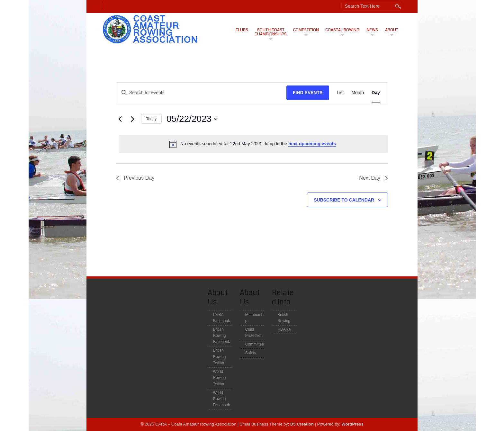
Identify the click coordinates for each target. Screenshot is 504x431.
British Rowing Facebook (222, 336)
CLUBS (242, 30)
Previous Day (135, 178)
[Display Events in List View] (340, 93)
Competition (306, 30)
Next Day (373, 178)
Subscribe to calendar (344, 200)
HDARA (284, 329)
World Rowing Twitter (220, 378)
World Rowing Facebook (222, 399)
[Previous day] (120, 119)
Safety (251, 353)
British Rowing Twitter (220, 356)
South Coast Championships (271, 32)
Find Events (308, 93)
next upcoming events (312, 144)
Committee (255, 344)
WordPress (352, 424)
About (392, 30)
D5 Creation (302, 424)
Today (151, 119)
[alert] (253, 144)
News (372, 30)
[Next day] (132, 119)
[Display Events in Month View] (358, 93)
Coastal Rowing (342, 30)
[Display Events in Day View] (376, 93)
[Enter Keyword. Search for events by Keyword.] (201, 93)
